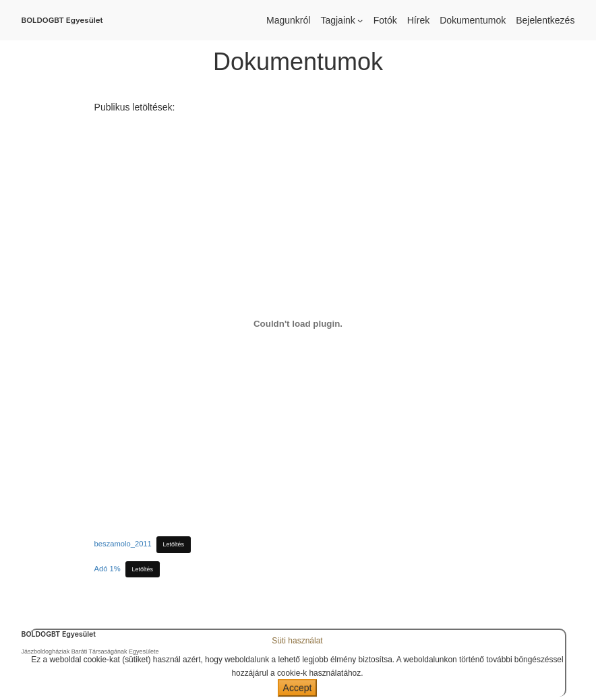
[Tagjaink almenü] (360, 20)
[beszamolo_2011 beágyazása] (298, 324)
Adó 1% (108, 569)
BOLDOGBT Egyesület (62, 20)
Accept (298, 688)
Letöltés (174, 544)
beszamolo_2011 (123, 544)
